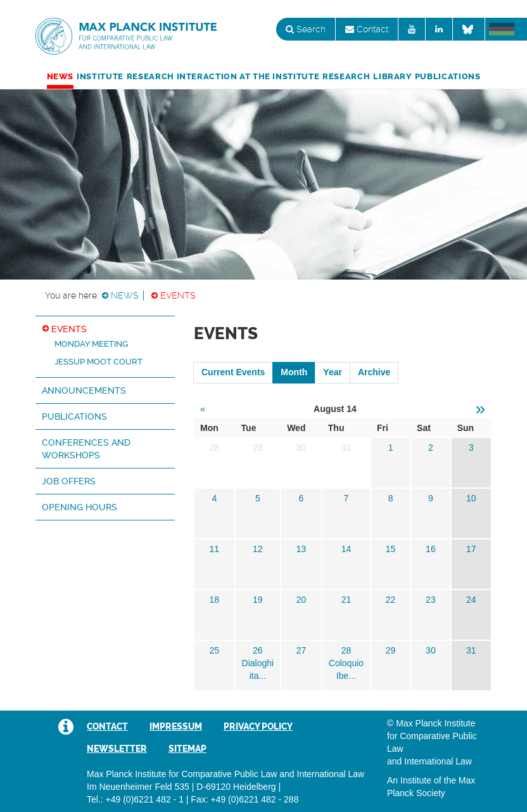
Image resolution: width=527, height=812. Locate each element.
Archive (374, 372)
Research (346, 76)
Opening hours (79, 507)
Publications (448, 76)
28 (346, 650)
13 (302, 549)
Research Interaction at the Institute (223, 76)
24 (471, 600)
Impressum (176, 726)
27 (302, 650)
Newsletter (117, 749)
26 (258, 650)
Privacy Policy (258, 726)
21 (346, 600)
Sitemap (187, 749)
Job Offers (69, 481)
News (60, 76)
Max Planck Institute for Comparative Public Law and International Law (126, 37)
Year (333, 372)
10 (471, 498)
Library (392, 76)
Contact (367, 29)
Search (306, 29)
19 (258, 600)
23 (431, 600)
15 (391, 549)
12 (258, 549)
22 (391, 600)
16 (431, 549)
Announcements (84, 390)
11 (214, 549)
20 (302, 600)
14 (346, 549)
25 (214, 650)
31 (471, 650)
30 (431, 650)
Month (294, 372)
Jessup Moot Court (98, 362)
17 (471, 549)
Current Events (233, 372)
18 (214, 600)
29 (391, 650)
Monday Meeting (91, 344)
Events (178, 295)
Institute (100, 76)
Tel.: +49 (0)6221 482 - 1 (135, 799)
